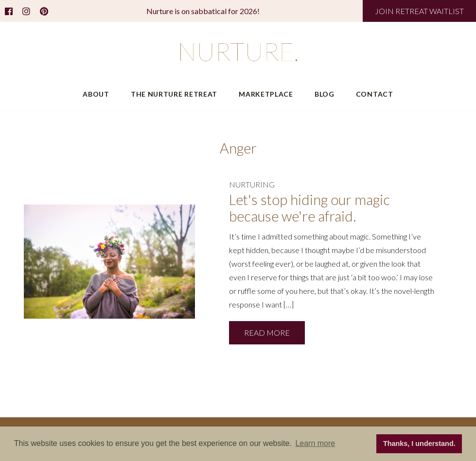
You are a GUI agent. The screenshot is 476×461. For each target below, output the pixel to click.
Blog (325, 94)
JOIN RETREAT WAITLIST (419, 11)
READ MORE (267, 333)
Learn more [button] (315, 443)
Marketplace (266, 94)
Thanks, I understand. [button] (419, 444)
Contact (375, 94)
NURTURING (252, 184)
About (96, 94)
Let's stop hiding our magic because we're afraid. (309, 208)
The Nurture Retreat (174, 94)
